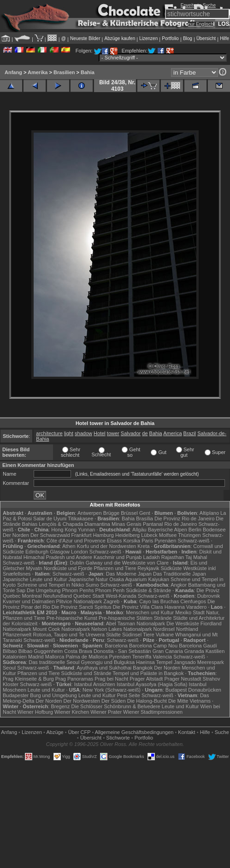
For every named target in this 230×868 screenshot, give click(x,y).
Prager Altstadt (146, 679)
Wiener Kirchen (72, 712)
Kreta (143, 546)
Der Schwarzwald (50, 535)
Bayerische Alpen (168, 530)
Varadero (196, 607)
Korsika (132, 541)
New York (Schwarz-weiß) (112, 690)
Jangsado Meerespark (199, 662)
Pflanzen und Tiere (115, 568)
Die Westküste (183, 623)
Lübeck (149, 535)
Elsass (114, 541)
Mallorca (55, 657)
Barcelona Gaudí (198, 646)
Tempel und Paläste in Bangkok (148, 673)
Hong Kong (64, 530)
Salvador (131, 433)
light (69, 433)
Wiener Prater (106, 712)
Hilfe (224, 38)
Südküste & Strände (148, 590)
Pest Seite (129, 695)
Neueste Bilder (85, 38)
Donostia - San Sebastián (122, 651)
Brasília (144, 518)
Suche (222, 732)
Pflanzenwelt (17, 635)
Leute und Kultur (46, 690)
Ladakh (152, 557)
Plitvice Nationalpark (79, 601)
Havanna (175, 607)
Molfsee (168, 535)
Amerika (38, 72)
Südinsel (132, 635)
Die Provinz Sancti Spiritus (82, 607)
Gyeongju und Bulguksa (108, 662)
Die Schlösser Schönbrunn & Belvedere (116, 706)
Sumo (92, 585)
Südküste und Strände (86, 673)
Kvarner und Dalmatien (29, 601)
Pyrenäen (165, 541)
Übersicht (206, 38)
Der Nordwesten (81, 701)
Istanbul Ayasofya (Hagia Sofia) (152, 684)
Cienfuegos (193, 601)
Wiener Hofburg (35, 712)
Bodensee (214, 530)
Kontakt (186, 732)
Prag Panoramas (74, 679)
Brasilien (64, 72)
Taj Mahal (196, 557)
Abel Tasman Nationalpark (136, 623)
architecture (49, 433)
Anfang (13, 72)
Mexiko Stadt (190, 612)
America (172, 433)
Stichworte (118, 738)
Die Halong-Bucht (147, 701)
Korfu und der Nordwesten (106, 546)
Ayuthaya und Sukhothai (104, 668)
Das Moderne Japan (129, 574)
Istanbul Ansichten (95, 684)
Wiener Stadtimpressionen (153, 712)
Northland (187, 629)
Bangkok (143, 668)
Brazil (190, 433)
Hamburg (103, 535)
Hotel (100, 433)
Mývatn (34, 568)
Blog (188, 38)
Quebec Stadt (89, 596)
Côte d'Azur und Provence (76, 541)
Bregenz (60, 706)
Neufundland (57, 596)
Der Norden (16, 535)
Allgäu (139, 530)
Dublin (77, 563)
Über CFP (80, 732)
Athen (69, 546)
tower (113, 433)
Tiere (149, 635)
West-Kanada (121, 596)
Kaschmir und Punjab (118, 557)
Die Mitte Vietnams (189, 701)
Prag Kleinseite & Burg (28, 679)
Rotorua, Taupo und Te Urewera (69, 635)
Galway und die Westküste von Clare (127, 563)
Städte (113, 635)
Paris (147, 541)
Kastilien (215, 651)
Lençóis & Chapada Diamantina (74, 524)
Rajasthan (173, 557)
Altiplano (209, 513)
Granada (194, 651)
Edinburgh (37, 552)
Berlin (195, 530)
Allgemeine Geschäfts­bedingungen (134, 732)
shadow (83, 433)
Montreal (32, 596)
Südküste (171, 568)
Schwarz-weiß (193, 541)
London (80, 552)
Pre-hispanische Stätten (126, 618)
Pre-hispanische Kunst (72, 618)
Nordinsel (164, 629)
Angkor (179, 585)
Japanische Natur (88, 579)
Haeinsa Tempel (154, 662)
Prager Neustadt (183, 679)
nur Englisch (201, 24)
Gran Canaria (168, 651)
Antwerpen (90, 513)
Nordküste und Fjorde (68, 568)
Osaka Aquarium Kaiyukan (139, 579)
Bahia (88, 72)
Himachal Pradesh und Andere (58, 557)
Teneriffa (142, 657)
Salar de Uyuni (50, 518)
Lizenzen (148, 38)
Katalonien (15, 657)
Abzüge (55, 732)
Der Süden (114, 701)
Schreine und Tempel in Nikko (50, 585)
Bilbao (10, 651)
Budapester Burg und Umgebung (40, 695)
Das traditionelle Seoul (54, 662)
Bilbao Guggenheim (41, 651)
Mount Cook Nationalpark (61, 629)
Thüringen (189, 535)
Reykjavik (148, 568)
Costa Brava (78, 651)
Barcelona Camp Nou (153, 646)
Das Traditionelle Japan (180, 574)
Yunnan (86, 530)
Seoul (9, 668)
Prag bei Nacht (111, 679)
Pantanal (153, 524)
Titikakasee (80, 518)
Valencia (162, 657)
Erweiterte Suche (198, 5)
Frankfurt (82, 535)
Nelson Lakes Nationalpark (121, 629)
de (145, 433)
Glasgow (60, 552)
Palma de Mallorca (86, 657)
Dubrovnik (209, 596)
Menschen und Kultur (150, 612)
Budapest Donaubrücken (193, 690)
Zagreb (111, 601)
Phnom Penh (110, 590)
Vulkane (165, 635)
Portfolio (170, 38)
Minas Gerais (127, 524)
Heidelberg (127, 535)
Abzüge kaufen (120, 38)
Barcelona (116, 646)
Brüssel (129, 513)
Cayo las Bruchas (159, 601)
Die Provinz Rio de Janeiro (184, 518)
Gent (145, 513)
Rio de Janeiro (180, 524)
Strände (163, 618)
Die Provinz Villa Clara (138, 607)
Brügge (111, 513)
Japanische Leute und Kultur (35, 579)
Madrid (36, 657)
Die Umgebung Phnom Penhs (60, 590)
